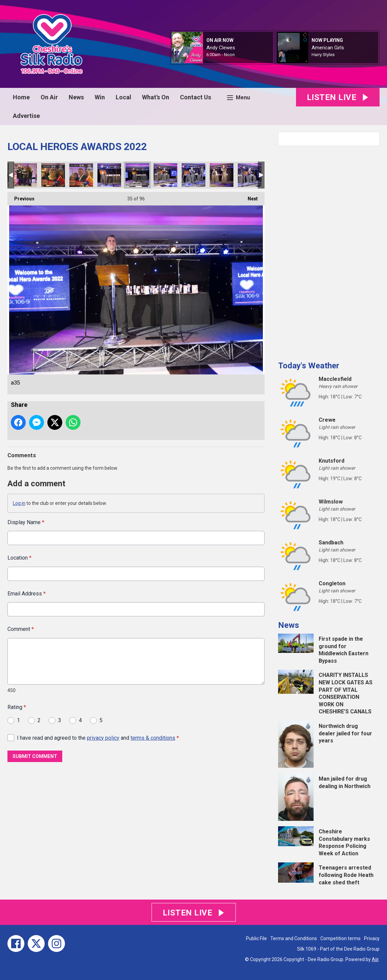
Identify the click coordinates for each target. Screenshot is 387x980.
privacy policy (103, 738)
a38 (222, 175)
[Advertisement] (329, 251)
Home (21, 97)
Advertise (26, 116)
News (76, 97)
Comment (21, 629)
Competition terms (340, 938)
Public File (256, 938)
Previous (21, 197)
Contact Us (196, 97)
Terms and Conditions (294, 938)
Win (100, 97)
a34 (109, 175)
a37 (193, 175)
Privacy (372, 938)
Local (123, 97)
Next (249, 197)
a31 (53, 175)
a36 (165, 175)
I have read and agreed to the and (98, 738)
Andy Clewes (221, 48)
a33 (81, 175)
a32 (25, 175)
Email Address (27, 593)
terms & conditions (153, 738)
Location (19, 558)
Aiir (375, 959)
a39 (250, 175)
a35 (137, 175)
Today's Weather (309, 366)
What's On (156, 97)
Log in (19, 503)
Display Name (26, 522)
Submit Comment (35, 756)
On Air (49, 97)
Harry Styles (323, 55)
